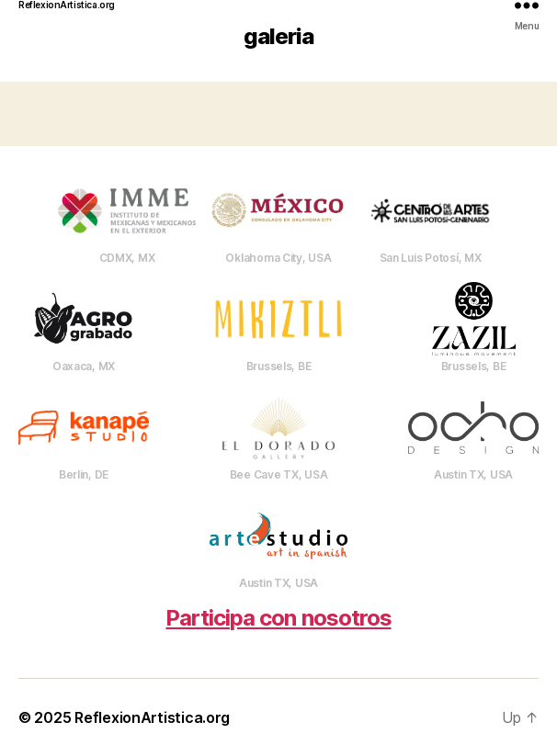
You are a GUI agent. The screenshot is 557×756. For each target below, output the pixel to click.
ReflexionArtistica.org (67, 5)
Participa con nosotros (278, 618)
